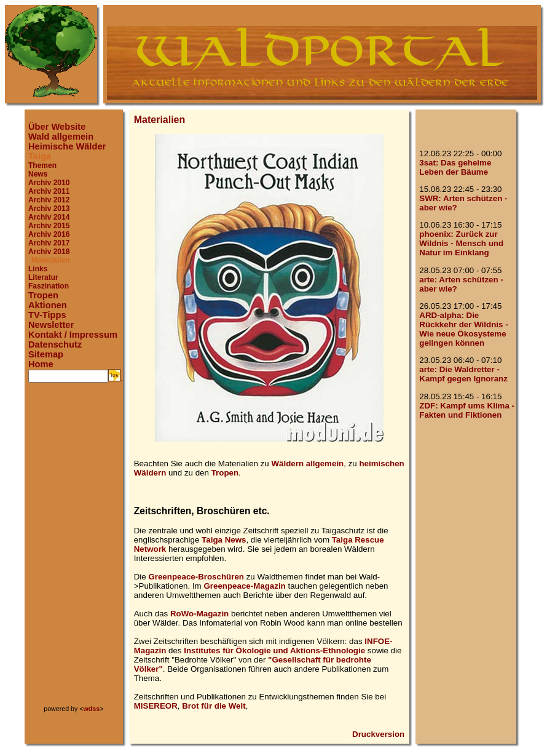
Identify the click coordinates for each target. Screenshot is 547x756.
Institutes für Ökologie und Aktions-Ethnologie (274, 651)
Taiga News (224, 540)
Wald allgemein (61, 137)
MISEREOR (156, 706)
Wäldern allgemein (307, 464)
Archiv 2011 (49, 191)
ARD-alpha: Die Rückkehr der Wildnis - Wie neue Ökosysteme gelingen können (463, 329)
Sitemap (46, 354)
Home (41, 364)
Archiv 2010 (49, 183)
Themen (42, 165)
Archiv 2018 (49, 252)
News (38, 174)
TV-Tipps (47, 315)
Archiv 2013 (49, 209)
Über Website (57, 127)
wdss (92, 709)
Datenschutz (55, 344)
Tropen (43, 295)
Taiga (40, 156)
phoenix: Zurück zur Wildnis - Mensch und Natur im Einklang (461, 243)
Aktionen (48, 305)
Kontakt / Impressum (73, 335)
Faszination (49, 286)
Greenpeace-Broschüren (196, 577)
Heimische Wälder (67, 146)
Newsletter (51, 325)
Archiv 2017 (49, 243)
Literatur (43, 277)
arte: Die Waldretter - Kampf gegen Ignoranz (463, 374)
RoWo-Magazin (199, 614)
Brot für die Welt (214, 706)
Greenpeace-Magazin (244, 586)
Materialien (51, 260)
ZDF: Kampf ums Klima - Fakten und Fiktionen (467, 410)
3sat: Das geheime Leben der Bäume (455, 167)
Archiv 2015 (49, 226)
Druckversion (378, 734)
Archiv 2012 (49, 200)
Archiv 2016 (49, 234)
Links (38, 269)
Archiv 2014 (49, 217)
